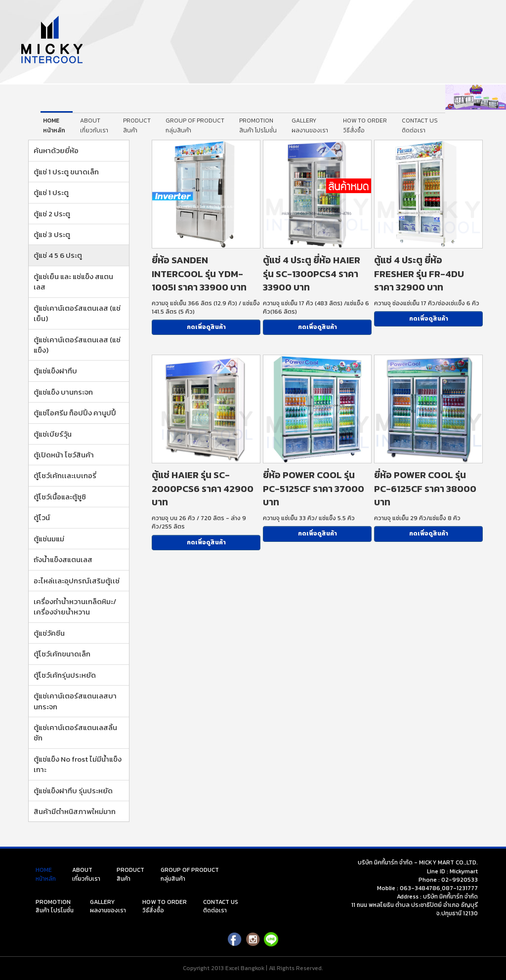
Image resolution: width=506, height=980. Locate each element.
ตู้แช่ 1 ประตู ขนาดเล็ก (66, 172)
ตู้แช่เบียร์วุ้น (53, 434)
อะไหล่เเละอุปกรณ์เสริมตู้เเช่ (77, 581)
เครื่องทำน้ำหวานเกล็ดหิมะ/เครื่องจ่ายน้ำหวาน (75, 607)
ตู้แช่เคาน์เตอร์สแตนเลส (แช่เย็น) (77, 313)
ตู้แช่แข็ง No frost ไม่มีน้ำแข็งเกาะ (78, 764)
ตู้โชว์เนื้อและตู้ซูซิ (60, 497)
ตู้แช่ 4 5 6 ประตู (58, 255)
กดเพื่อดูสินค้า (206, 327)
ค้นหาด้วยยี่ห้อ (56, 150)
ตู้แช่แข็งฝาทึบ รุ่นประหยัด (73, 791)
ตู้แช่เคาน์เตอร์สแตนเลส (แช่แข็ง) (77, 345)
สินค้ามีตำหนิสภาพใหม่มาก (75, 811)
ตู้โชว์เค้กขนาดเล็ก (62, 654)
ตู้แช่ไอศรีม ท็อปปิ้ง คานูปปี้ (75, 413)
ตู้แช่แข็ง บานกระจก (63, 392)
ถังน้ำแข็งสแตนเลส (63, 559)
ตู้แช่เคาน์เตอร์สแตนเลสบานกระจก (75, 701)
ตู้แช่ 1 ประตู (51, 192)
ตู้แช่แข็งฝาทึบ (55, 371)
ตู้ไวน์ (42, 517)
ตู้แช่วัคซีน (49, 633)
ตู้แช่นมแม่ (49, 539)
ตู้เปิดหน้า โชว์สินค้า (64, 455)
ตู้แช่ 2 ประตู (52, 214)
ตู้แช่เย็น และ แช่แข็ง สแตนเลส (73, 282)
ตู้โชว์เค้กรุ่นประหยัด (65, 675)
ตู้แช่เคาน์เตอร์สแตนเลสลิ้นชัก (75, 733)
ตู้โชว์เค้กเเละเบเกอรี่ (65, 475)
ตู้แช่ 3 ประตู (52, 234)
